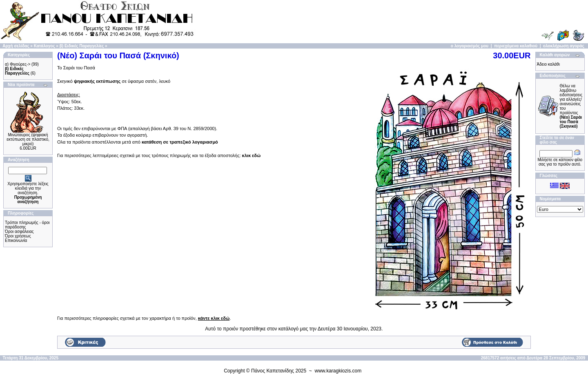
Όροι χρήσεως (18, 236)
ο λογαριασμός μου (470, 46)
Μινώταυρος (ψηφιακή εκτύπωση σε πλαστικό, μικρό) (28, 139)
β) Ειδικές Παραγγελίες (82, 46)
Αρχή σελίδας (16, 46)
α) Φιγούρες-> (18, 64)
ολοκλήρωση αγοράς (564, 46)
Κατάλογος (45, 46)
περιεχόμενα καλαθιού (516, 46)
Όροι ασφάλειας (19, 231)
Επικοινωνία (16, 240)
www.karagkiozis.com (338, 371)
